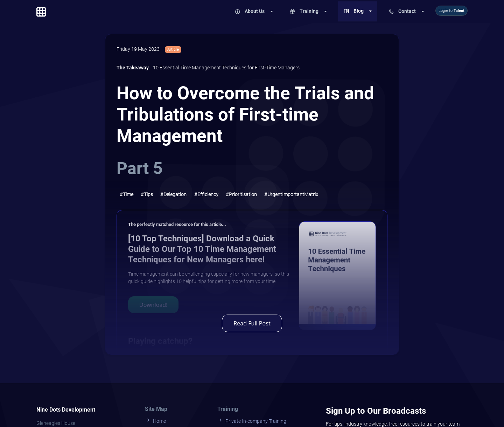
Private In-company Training (252, 420)
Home (155, 420)
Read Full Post (252, 323)
